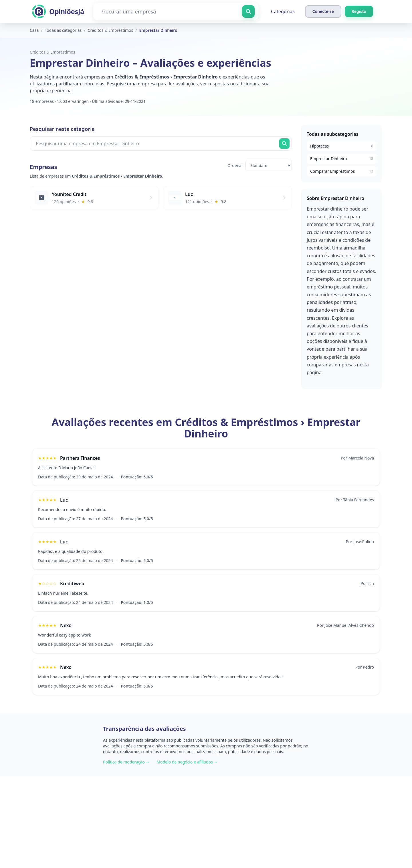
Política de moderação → (126, 762)
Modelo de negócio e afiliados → (187, 762)
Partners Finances (80, 458)
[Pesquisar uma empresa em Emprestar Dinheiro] (161, 144)
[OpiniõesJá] (58, 11)
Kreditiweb (72, 584)
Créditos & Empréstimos (53, 52)
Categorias (283, 11)
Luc (64, 500)
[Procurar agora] (284, 144)
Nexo (66, 625)
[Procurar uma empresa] (176, 11)
